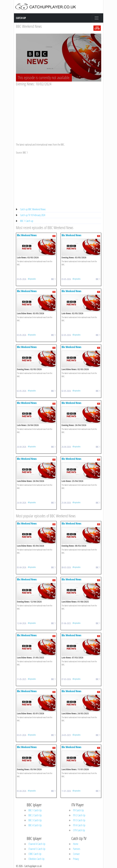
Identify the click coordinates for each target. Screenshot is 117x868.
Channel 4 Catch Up (37, 844)
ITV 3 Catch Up (79, 820)
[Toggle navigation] (97, 18)
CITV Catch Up (79, 830)
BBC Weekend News (29, 26)
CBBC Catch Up (35, 854)
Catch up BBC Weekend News (33, 209)
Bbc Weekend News (27, 235)
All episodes (32, 279)
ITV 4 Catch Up (79, 825)
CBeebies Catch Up (36, 859)
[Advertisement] (59, 111)
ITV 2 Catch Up (79, 815)
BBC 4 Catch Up (35, 825)
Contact (76, 854)
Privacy (76, 859)
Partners (77, 849)
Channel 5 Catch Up (37, 849)
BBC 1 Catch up (27, 221)
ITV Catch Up (78, 810)
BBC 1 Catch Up (35, 810)
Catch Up (21, 18)
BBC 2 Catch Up (35, 815)
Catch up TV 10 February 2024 (33, 215)
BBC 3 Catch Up (35, 820)
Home (76, 844)
